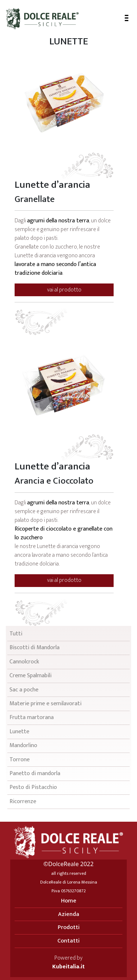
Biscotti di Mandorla (35, 648)
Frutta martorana (32, 717)
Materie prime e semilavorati (45, 704)
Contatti (68, 941)
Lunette (19, 732)
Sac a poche (24, 690)
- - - (127, 16)
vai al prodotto (64, 290)
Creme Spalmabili (31, 676)
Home (69, 901)
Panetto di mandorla (35, 773)
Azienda (69, 914)
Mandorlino (23, 745)
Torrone (20, 760)
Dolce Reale (42, 19)
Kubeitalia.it (68, 967)
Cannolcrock (24, 662)
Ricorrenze (23, 802)
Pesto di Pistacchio (33, 787)
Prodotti (69, 927)
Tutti (16, 634)
